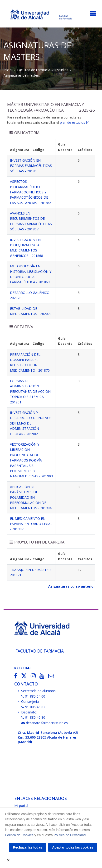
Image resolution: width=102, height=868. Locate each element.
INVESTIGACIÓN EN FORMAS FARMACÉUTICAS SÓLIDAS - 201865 (31, 166)
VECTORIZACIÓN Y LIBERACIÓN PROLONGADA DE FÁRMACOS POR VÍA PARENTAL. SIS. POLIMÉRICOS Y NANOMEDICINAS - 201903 (31, 460)
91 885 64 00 (33, 696)
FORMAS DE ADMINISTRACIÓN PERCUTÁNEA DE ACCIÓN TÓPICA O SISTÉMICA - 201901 (30, 391)
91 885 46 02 (33, 707)
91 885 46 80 (33, 717)
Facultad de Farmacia (34, 70)
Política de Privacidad (70, 835)
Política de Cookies (19, 835)
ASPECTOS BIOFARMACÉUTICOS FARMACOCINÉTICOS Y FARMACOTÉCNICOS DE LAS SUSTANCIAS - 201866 (31, 192)
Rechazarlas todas (27, 847)
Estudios (62, 70)
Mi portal (21, 806)
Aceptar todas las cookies (73, 847)
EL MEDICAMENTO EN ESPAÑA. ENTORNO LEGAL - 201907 (31, 524)
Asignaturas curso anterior (72, 586)
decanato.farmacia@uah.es (45, 723)
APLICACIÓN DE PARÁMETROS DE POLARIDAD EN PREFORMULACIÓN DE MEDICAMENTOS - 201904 (31, 497)
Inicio (8, 70)
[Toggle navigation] (93, 14)
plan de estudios (73, 122)
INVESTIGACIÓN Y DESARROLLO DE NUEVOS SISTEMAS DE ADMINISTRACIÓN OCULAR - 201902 (31, 423)
